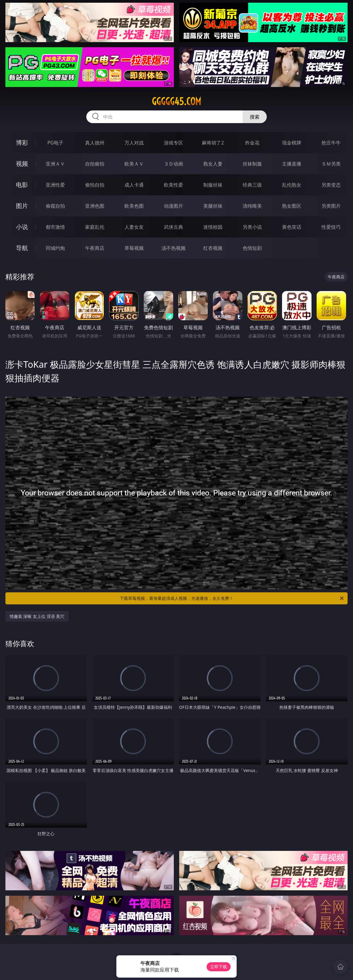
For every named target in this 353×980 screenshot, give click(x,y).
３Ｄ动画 (173, 164)
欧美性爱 (173, 185)
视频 (22, 164)
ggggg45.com (176, 101)
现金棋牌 (292, 143)
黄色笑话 (292, 227)
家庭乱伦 (95, 227)
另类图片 (331, 206)
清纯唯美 (252, 206)
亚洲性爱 (55, 185)
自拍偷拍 (95, 164)
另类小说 (252, 227)
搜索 (255, 117)
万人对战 (134, 143)
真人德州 (95, 143)
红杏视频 (213, 248)
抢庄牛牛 (331, 143)
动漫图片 (173, 206)
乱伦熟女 (292, 185)
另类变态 (331, 185)
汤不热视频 (173, 248)
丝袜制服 (252, 164)
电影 (22, 185)
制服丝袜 (213, 185)
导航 (22, 248)
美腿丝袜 (213, 206)
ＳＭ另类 (331, 164)
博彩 (22, 143)
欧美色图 (134, 206)
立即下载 (219, 967)
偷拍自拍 (95, 185)
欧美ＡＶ (134, 164)
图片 (22, 206)
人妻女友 (134, 227)
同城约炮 (55, 248)
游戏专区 (173, 143)
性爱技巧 (331, 227)
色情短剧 (252, 248)
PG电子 (55, 143)
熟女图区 (292, 206)
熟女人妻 (213, 164)
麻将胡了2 (213, 143)
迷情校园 (213, 227)
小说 (22, 227)
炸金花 (252, 143)
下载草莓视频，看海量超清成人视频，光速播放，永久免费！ (232, 598)
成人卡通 (134, 185)
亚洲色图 (95, 206)
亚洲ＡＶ (55, 164)
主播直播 (292, 164)
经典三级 (252, 185)
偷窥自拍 (55, 206)
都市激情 (55, 227)
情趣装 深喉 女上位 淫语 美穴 (37, 616)
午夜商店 (95, 248)
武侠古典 (173, 227)
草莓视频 (134, 248)
